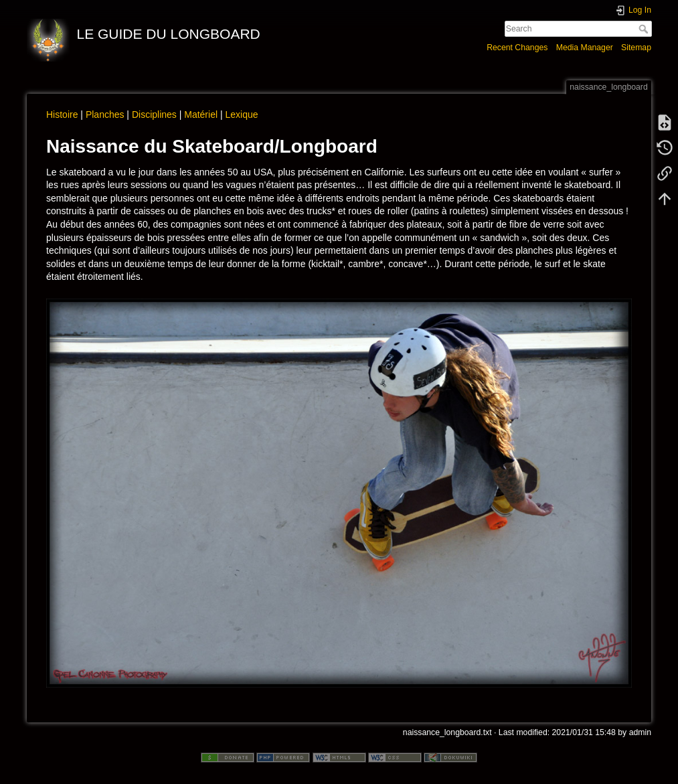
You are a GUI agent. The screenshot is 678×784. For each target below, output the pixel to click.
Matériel (201, 114)
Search (645, 29)
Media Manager (585, 48)
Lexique (241, 114)
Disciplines (154, 114)
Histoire (62, 114)
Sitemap (636, 48)
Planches (105, 114)
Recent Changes (517, 48)
